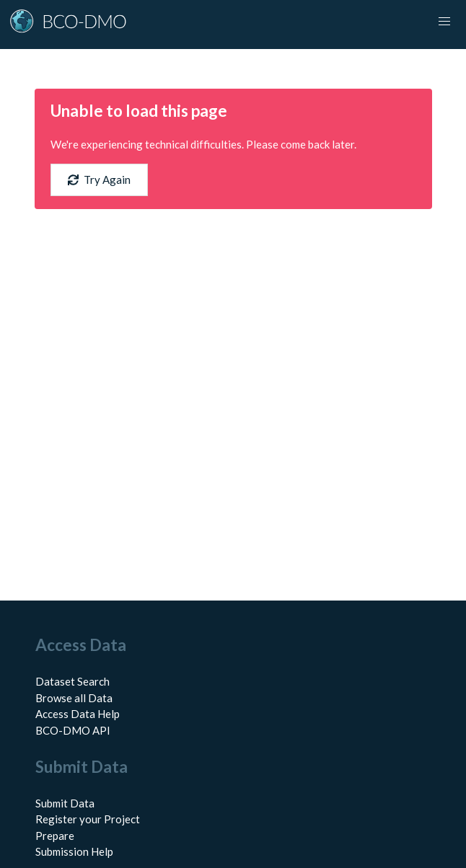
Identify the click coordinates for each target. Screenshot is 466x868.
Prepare (55, 836)
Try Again (100, 180)
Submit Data (65, 803)
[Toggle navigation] (444, 22)
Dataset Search (72, 681)
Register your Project (88, 819)
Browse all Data (74, 698)
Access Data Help (78, 714)
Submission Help (74, 851)
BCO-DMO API (73, 730)
